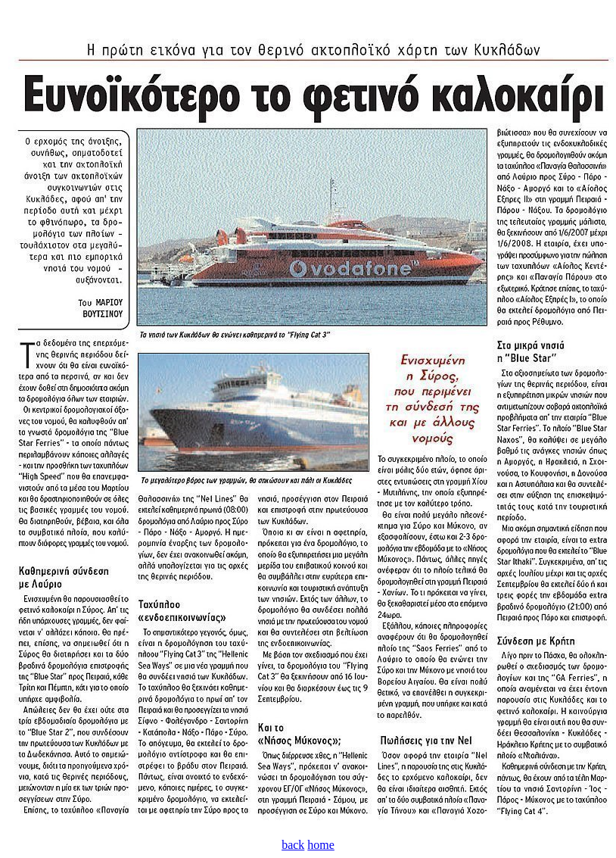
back (293, 845)
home (321, 845)
